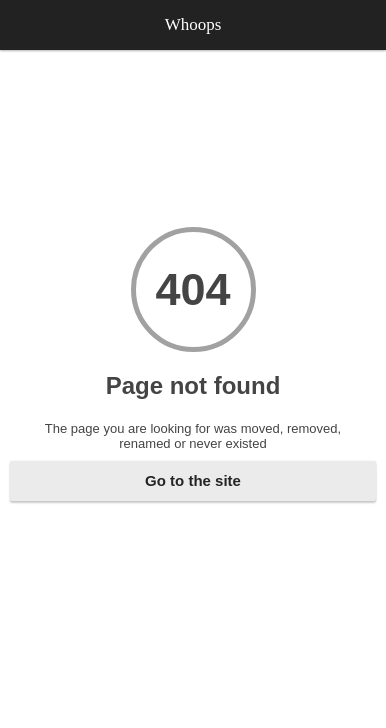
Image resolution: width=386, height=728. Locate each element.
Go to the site (193, 480)
